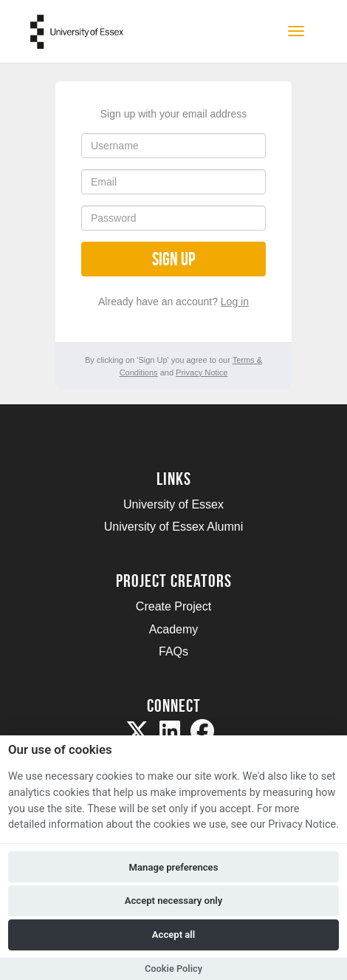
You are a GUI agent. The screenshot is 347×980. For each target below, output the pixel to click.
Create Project (173, 606)
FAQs (173, 651)
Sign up (173, 259)
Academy (174, 629)
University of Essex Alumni (174, 527)
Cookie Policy (173, 969)
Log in (235, 302)
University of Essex (173, 504)
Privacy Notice (202, 372)
